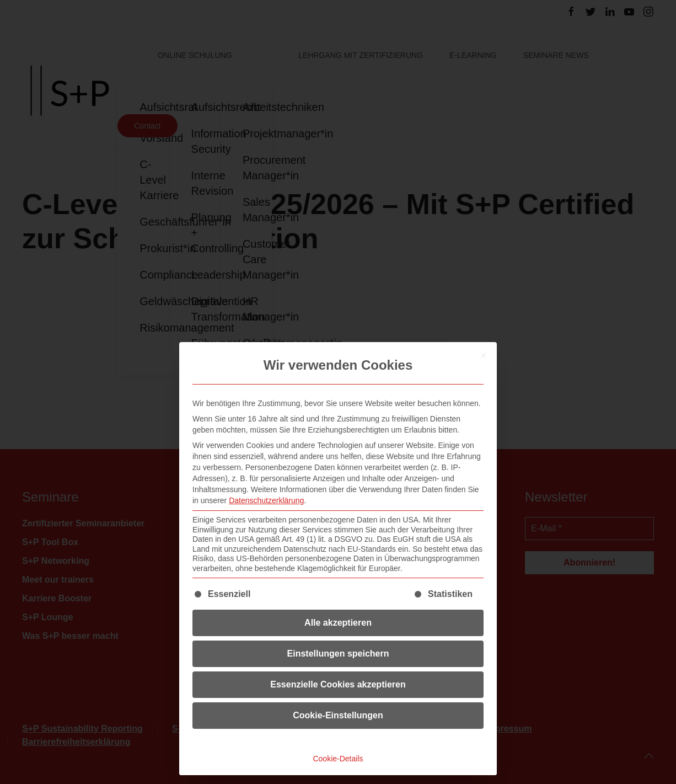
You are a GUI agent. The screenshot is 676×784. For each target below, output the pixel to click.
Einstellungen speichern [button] (338, 654)
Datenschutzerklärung (266, 500)
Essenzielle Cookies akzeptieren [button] (338, 684)
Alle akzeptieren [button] (338, 623)
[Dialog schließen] (484, 355)
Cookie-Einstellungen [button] (338, 715)
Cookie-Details (338, 759)
